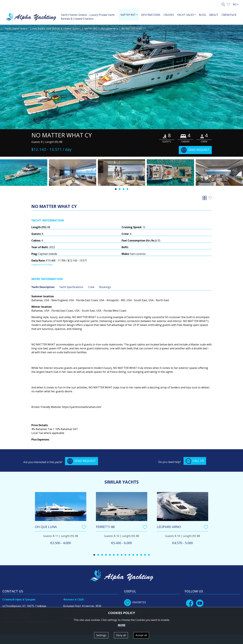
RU (235, 4)
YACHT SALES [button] (185, 15)
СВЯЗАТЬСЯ (229, 15)
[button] (229, 4)
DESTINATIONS (151, 15)
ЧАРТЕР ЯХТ (91, 29)
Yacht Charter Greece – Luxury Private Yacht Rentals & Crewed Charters (88, 17)
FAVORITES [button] (135, 602)
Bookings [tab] (105, 287)
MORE (122, 625)
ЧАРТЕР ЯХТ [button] (128, 15)
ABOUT (214, 15)
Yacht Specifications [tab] (71, 287)
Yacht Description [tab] (43, 287)
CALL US (195, 461)
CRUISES (169, 15)
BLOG (202, 15)
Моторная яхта (109, 29)
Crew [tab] (91, 287)
